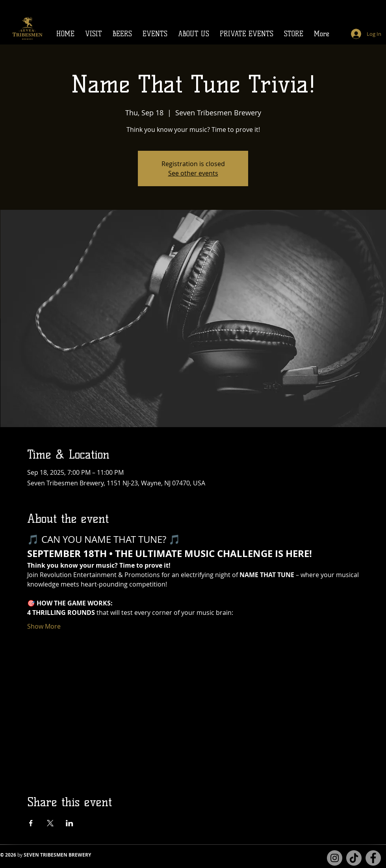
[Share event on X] (50, 823)
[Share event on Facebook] (31, 823)
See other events (193, 173)
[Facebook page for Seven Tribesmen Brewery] (373, 858)
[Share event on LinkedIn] (70, 823)
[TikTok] (354, 858)
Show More (44, 626)
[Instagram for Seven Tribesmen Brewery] (335, 858)
